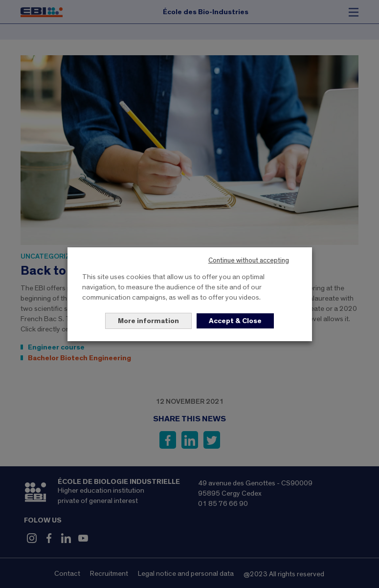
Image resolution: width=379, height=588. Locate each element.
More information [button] (148, 321)
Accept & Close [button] (235, 321)
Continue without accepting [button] (249, 261)
